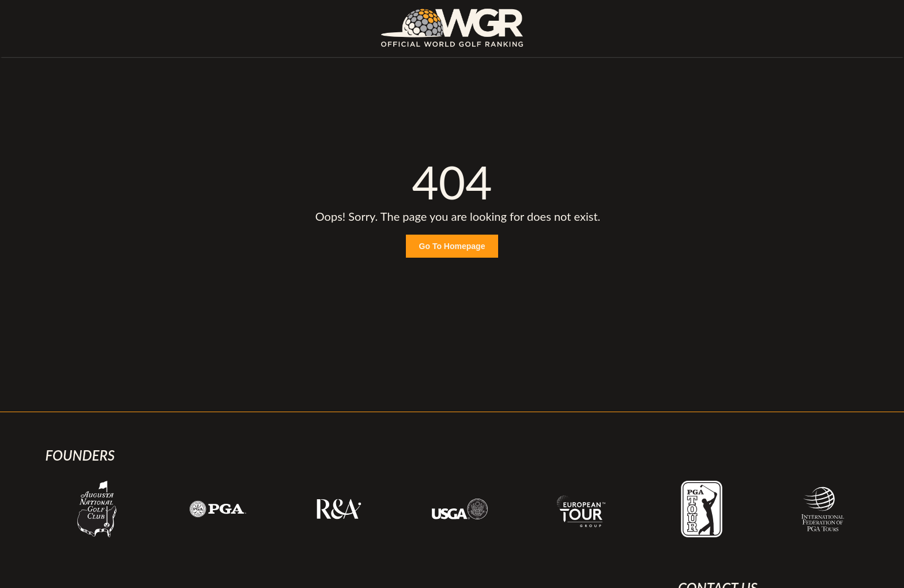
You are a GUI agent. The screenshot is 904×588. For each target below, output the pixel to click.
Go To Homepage (452, 246)
